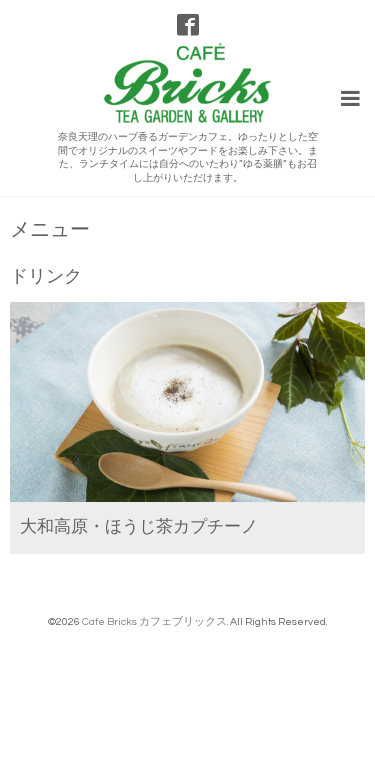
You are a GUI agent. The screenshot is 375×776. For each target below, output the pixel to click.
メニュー (50, 230)
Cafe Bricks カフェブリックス (154, 621)
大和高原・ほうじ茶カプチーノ (139, 526)
